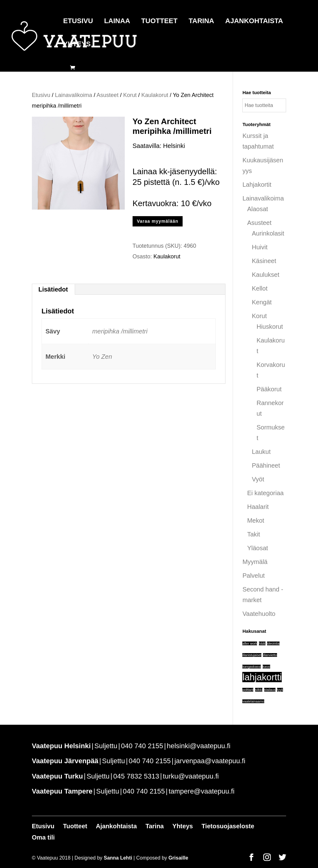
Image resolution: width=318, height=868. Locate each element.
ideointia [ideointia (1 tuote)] (273, 643)
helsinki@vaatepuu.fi (198, 746)
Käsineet (264, 261)
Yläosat (257, 548)
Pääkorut (269, 389)
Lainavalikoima (74, 95)
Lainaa (117, 22)
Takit (253, 534)
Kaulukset (265, 275)
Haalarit (258, 507)
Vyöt (258, 479)
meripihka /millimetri (120, 331)
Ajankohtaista (254, 22)
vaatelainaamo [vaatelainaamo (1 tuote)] (253, 701)
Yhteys (77, 45)
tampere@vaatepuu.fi (202, 791)
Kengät (262, 302)
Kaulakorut (155, 95)
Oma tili (43, 837)
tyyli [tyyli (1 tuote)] (280, 690)
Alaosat (257, 209)
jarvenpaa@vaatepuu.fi (210, 761)
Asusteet (108, 95)
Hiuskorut (270, 327)
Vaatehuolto (259, 614)
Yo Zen (102, 357)
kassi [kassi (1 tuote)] (266, 667)
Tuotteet (159, 22)
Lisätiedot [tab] (53, 289)
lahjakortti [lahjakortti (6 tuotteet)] (262, 677)
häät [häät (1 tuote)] (262, 643)
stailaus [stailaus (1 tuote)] (270, 690)
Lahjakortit (257, 185)
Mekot (255, 520)
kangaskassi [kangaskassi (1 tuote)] (252, 667)
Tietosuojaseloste (228, 826)
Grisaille (178, 858)
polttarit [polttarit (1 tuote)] (248, 690)
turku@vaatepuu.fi (191, 776)
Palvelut (253, 576)
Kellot (260, 288)
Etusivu (78, 22)
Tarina (201, 22)
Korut (130, 95)
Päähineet (266, 465)
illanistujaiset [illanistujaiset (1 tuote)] (252, 655)
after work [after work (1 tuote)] (250, 643)
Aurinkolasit (268, 233)
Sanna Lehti (118, 858)
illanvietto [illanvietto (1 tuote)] (270, 655)
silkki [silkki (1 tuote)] (259, 690)
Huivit (260, 247)
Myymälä (255, 562)
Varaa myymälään (158, 221)
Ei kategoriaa (265, 493)
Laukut (261, 452)
